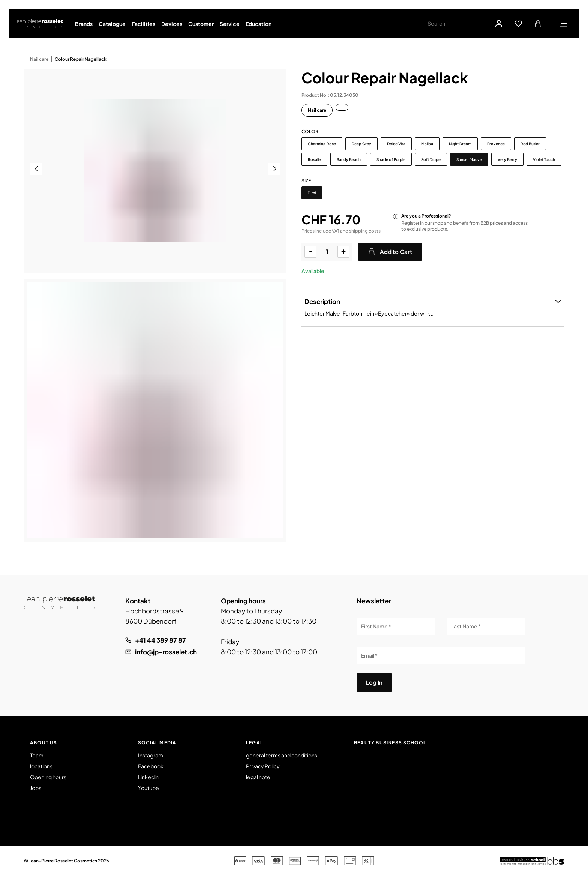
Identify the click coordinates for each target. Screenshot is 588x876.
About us (44, 743)
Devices (172, 24)
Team (37, 755)
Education (259, 24)
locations (41, 766)
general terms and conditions (282, 755)
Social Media (157, 743)
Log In (374, 682)
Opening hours (48, 777)
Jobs (36, 788)
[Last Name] (486, 627)
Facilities (143, 24)
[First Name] (396, 627)
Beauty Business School (390, 743)
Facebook (151, 766)
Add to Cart (390, 252)
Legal (255, 743)
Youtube (148, 788)
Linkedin (148, 777)
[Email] (441, 656)
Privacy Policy (263, 766)
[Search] (453, 24)
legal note (258, 777)
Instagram (151, 755)
